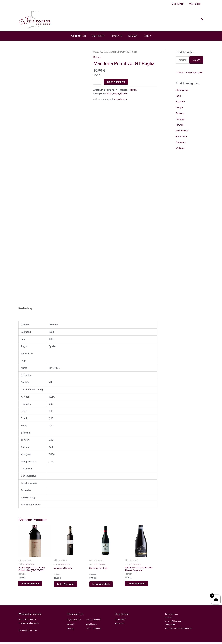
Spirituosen (182, 137)
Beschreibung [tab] (26, 309)
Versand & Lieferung (171, 623)
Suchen (196, 60)
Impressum (119, 625)
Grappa (179, 108)
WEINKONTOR (82, 36)
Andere (117, 94)
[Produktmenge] (97, 82)
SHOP (145, 36)
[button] (202, 20)
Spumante (181, 143)
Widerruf (167, 619)
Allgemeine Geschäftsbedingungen (177, 631)
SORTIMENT (100, 36)
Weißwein (181, 149)
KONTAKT (132, 36)
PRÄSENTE (117, 36)
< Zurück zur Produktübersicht (189, 73)
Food (178, 96)
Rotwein (104, 52)
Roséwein (181, 119)
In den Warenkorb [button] (34, 585)
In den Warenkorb (116, 82)
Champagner (182, 90)
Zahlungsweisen (170, 616)
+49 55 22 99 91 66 (30, 632)
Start (96, 52)
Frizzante (180, 102)
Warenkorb (196, 4)
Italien (110, 94)
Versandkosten (121, 99)
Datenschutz (120, 621)
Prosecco (181, 114)
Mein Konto (180, 4)
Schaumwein (182, 131)
